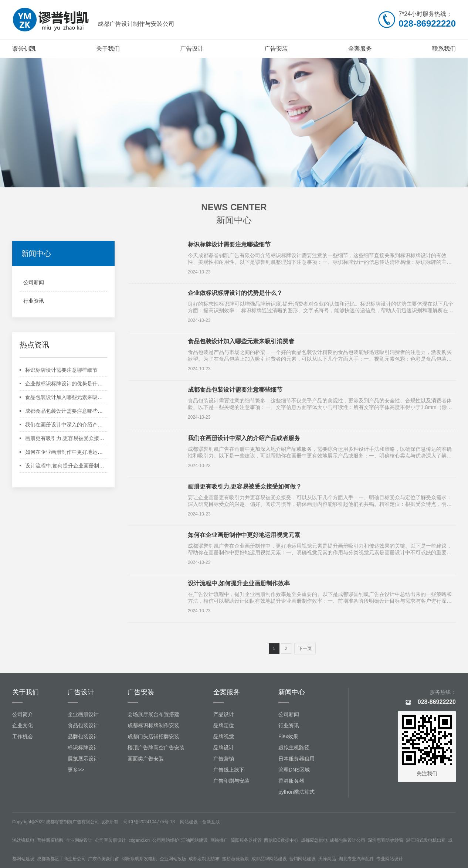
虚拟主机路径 (294, 748)
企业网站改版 (173, 859)
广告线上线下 (229, 770)
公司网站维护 (166, 840)
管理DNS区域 (294, 770)
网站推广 (219, 840)
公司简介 (23, 714)
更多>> (76, 770)
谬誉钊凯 (24, 49)
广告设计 (192, 49)
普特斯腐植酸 (50, 840)
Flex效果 (288, 736)
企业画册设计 (83, 714)
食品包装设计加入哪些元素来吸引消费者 (72, 397)
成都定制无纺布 (204, 859)
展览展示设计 (83, 759)
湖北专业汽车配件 (356, 859)
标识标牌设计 (83, 748)
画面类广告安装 (146, 759)
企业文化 (23, 725)
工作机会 (23, 736)
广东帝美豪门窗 (104, 859)
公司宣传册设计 (111, 840)
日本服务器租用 (296, 759)
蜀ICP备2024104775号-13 (149, 822)
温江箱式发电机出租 (426, 840)
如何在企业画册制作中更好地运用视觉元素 (74, 452)
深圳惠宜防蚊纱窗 (386, 840)
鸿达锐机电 (23, 840)
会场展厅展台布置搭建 (153, 714)
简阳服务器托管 (246, 840)
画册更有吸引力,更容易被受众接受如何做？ (75, 438)
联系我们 (444, 49)
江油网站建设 (194, 840)
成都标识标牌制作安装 (153, 725)
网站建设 (189, 822)
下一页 (305, 649)
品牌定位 (224, 725)
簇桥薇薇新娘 (235, 859)
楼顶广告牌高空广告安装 (156, 748)
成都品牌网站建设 (269, 859)
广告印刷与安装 (231, 781)
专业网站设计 (390, 859)
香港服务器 (291, 781)
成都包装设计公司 (347, 840)
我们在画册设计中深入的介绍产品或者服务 (74, 425)
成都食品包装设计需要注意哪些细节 (67, 411)
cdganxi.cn (139, 840)
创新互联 (211, 822)
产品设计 (224, 714)
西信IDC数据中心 (281, 840)
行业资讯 (34, 301)
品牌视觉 (224, 736)
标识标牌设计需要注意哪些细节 (61, 370)
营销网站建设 (302, 859)
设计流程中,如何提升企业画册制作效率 (70, 466)
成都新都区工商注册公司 (61, 859)
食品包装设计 (83, 725)
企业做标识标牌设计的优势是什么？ (67, 384)
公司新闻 (34, 282)
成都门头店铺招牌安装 (153, 736)
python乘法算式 (296, 792)
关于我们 (108, 49)
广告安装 (276, 49)
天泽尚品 (327, 859)
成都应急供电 (314, 840)
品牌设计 (224, 748)
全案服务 (360, 49)
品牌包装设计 (83, 736)
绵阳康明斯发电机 (139, 859)
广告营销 (224, 759)
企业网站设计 (79, 840)
